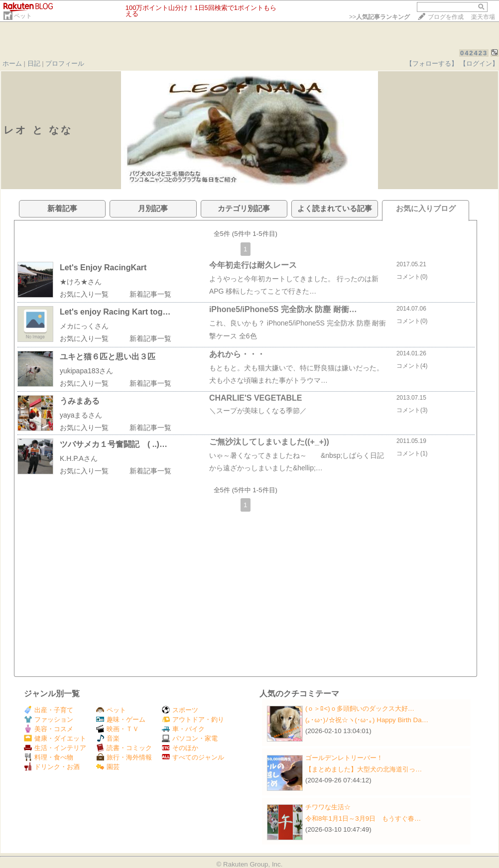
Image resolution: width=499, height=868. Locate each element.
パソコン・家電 (190, 738)
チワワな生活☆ (328, 807)
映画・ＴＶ (118, 729)
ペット (23, 16)
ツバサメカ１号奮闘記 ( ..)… (114, 444)
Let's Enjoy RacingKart (103, 268)
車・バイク (183, 729)
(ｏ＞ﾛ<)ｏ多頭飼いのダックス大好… (360, 708)
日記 (34, 63)
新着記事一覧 (150, 294)
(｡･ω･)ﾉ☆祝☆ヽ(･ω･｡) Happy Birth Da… (367, 720)
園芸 (108, 767)
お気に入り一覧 (84, 294)
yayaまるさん (81, 415)
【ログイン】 (479, 63)
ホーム (12, 63)
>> (379, 17)
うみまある (80, 401)
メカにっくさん (84, 326)
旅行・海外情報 (124, 757)
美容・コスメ (49, 729)
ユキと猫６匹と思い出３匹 (108, 357)
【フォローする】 (432, 63)
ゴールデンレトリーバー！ (344, 758)
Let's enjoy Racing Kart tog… (115, 312)
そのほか (180, 748)
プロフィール (65, 63)
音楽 (108, 738)
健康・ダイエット (55, 738)
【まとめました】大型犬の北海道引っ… (364, 769)
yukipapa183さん (86, 371)
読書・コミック (124, 748)
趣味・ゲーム (121, 719)
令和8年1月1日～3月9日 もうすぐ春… (363, 818)
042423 (474, 53)
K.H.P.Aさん (79, 458)
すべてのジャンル (193, 757)
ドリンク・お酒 (52, 767)
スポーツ (180, 710)
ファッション (49, 719)
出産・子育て (49, 710)
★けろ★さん (81, 282)
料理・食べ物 (49, 757)
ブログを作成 (446, 17)
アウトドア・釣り (193, 719)
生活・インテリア (55, 748)
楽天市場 (483, 17)
